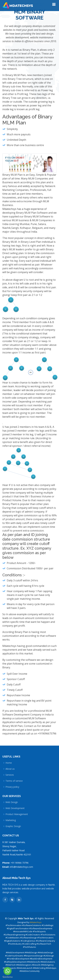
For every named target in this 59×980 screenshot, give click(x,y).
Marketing (11, 820)
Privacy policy (12, 787)
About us (10, 769)
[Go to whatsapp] (8, 971)
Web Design (12, 802)
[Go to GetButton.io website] (8, 977)
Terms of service (14, 781)
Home (9, 763)
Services (10, 775)
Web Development (15, 808)
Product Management (17, 814)
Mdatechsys (36, 922)
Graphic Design (13, 826)
